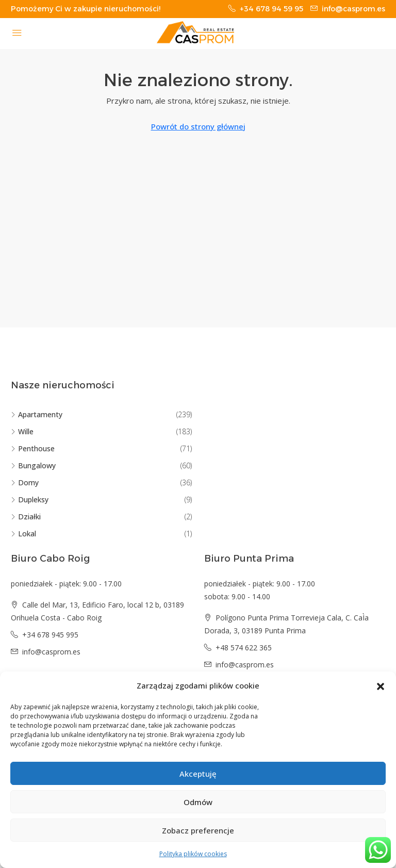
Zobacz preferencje (198, 830)
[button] (381, 686)
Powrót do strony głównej (198, 126)
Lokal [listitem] (23, 534)
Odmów (198, 802)
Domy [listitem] (25, 482)
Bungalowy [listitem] (33, 465)
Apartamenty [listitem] (37, 414)
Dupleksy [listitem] (30, 499)
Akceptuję (198, 774)
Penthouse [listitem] (33, 448)
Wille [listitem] (22, 431)
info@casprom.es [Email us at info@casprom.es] (51, 652)
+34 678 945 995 (50, 635)
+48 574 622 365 (244, 648)
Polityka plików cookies (193, 854)
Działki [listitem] (26, 517)
